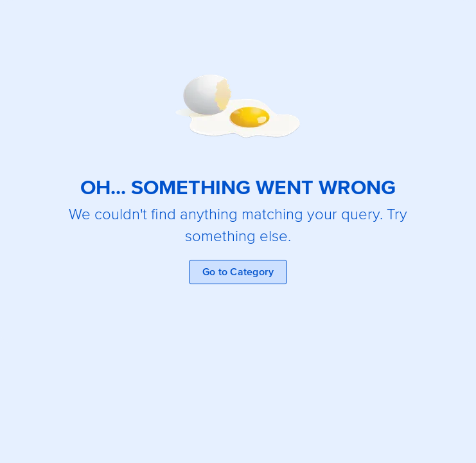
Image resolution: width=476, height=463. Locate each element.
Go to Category (238, 272)
